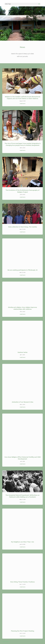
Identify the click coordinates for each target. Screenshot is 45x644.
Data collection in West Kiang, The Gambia (22, 227)
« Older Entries (6, 641)
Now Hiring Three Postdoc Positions (23, 582)
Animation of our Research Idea (22, 402)
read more (23, 104)
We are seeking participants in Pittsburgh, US (22, 270)
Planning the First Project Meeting (22, 631)
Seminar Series (23, 352)
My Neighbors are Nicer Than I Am (22, 542)
